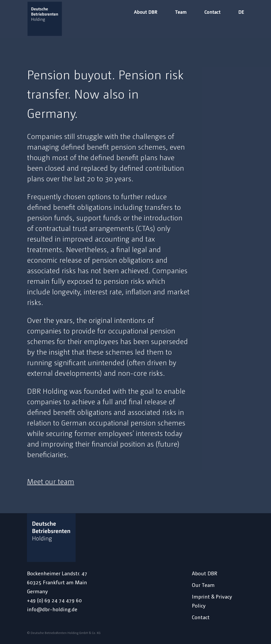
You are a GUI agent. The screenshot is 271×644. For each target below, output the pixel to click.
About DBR (146, 12)
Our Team (203, 585)
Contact (212, 12)
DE (241, 12)
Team (181, 12)
